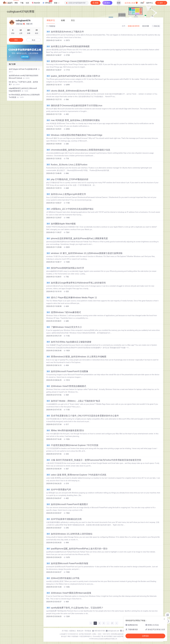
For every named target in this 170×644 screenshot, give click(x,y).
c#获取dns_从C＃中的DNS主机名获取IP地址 (70, 209)
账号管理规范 (108, 636)
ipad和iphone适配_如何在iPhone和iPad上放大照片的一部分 (77, 549)
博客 (16, 3)
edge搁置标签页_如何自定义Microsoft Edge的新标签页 (23, 90)
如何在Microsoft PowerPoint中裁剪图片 (67, 504)
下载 (22, 3)
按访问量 (146, 26)
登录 (119, 3)
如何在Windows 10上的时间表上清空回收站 (69, 534)
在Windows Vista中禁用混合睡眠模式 (66, 386)
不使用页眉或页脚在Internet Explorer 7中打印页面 (72, 445)
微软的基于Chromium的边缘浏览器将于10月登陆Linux (74, 106)
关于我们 (65, 631)
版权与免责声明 (118, 636)
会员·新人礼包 (131, 3)
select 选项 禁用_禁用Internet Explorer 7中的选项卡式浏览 (76, 475)
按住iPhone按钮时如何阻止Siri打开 (65, 268)
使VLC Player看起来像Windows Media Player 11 (72, 298)
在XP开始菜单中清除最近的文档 (64, 519)
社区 (27, 3)
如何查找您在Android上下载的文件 (65, 32)
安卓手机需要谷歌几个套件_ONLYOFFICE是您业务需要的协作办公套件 (83, 416)
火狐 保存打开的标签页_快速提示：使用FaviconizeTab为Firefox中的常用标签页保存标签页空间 (94, 460)
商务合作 (80, 631)
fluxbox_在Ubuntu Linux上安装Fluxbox (67, 165)
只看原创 (51, 26)
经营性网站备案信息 (117, 634)
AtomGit (36, 3)
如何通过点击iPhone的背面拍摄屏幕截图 (68, 46)
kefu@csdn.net (114, 631)
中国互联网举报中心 (86, 636)
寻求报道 (88, 631)
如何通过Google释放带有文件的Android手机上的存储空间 (76, 283)
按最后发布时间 (134, 26)
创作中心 (150, 3)
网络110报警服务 (73, 636)
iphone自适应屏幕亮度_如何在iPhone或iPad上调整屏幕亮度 (77, 238)
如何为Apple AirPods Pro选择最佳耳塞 (24, 70)
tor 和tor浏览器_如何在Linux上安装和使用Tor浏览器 (24, 96)
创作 (161, 3)
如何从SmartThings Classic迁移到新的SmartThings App (75, 61)
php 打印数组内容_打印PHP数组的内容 (67, 179)
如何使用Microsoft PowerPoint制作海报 (67, 563)
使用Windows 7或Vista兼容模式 (64, 312)
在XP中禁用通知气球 (59, 490)
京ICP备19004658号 (85, 634)
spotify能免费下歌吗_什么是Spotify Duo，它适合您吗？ (75, 608)
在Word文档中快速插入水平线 (63, 578)
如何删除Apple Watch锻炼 (61, 224)
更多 (57, 3)
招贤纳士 (73, 631)
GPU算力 (47, 2)
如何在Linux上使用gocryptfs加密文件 (66, 194)
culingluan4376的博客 (21, 12)
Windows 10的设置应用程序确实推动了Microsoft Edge (74, 135)
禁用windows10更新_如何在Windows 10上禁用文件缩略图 (76, 357)
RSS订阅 (156, 26)
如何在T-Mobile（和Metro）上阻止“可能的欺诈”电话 (73, 401)
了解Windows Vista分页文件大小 (64, 327)
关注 (16, 40)
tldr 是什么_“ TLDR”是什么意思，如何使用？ (23, 83)
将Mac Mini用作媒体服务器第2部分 (65, 430)
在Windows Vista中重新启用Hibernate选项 (69, 593)
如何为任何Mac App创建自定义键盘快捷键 (69, 342)
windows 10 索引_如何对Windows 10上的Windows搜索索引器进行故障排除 (84, 253)
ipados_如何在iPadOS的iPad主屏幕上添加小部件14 (73, 76)
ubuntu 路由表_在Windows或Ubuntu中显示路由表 (72, 91)
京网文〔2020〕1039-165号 (101, 634)
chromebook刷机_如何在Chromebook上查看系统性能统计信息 (78, 150)
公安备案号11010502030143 (69, 634)
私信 (34, 40)
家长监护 (64, 636)
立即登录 (145, 636)
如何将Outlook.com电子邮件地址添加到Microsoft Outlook (24, 77)
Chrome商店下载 (98, 636)
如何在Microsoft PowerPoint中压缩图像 (67, 371)
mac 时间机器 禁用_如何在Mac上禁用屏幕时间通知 (73, 120)
